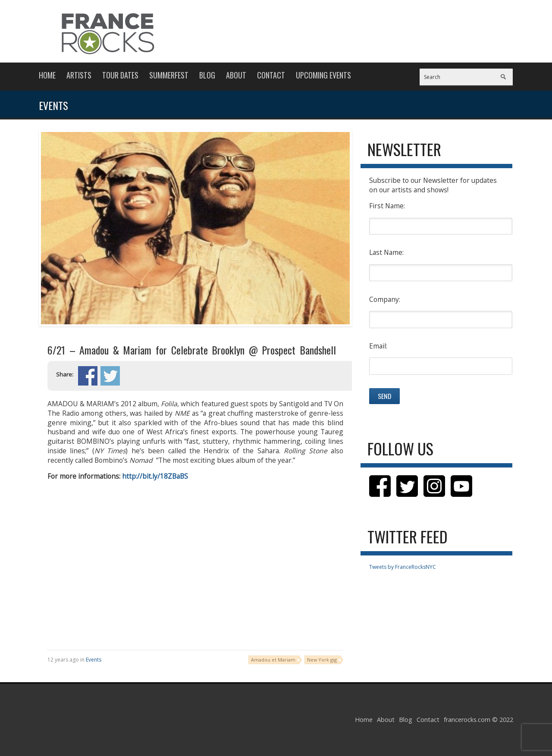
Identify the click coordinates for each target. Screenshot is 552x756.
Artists (79, 75)
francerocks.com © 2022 (478, 720)
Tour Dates (120, 75)
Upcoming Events (323, 75)
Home (47, 75)
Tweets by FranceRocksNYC (403, 567)
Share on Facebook (88, 376)
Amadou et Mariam (273, 660)
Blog (207, 75)
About (236, 75)
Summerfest (169, 75)
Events (94, 660)
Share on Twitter (110, 376)
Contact (271, 75)
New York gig (322, 660)
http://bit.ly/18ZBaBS (155, 476)
